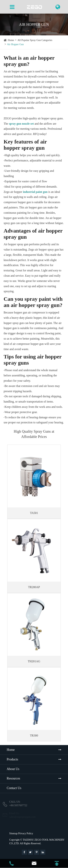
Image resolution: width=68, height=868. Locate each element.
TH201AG (34, 661)
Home (11, 40)
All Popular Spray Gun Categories (35, 40)
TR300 (34, 735)
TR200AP (34, 587)
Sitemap (13, 833)
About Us (13, 769)
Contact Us (14, 788)
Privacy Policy (26, 833)
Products (12, 759)
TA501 (34, 513)
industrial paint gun (35, 192)
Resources (13, 778)
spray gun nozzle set (21, 124)
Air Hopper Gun (15, 44)
